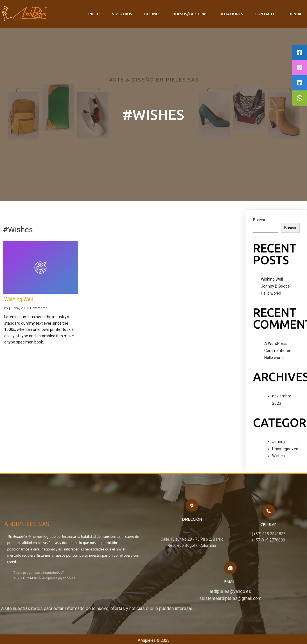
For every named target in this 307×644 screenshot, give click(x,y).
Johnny (279, 441)
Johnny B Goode (275, 286)
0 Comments (37, 308)
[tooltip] (299, 53)
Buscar (259, 219)
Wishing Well (272, 279)
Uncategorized (285, 448)
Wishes (278, 455)
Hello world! (271, 293)
